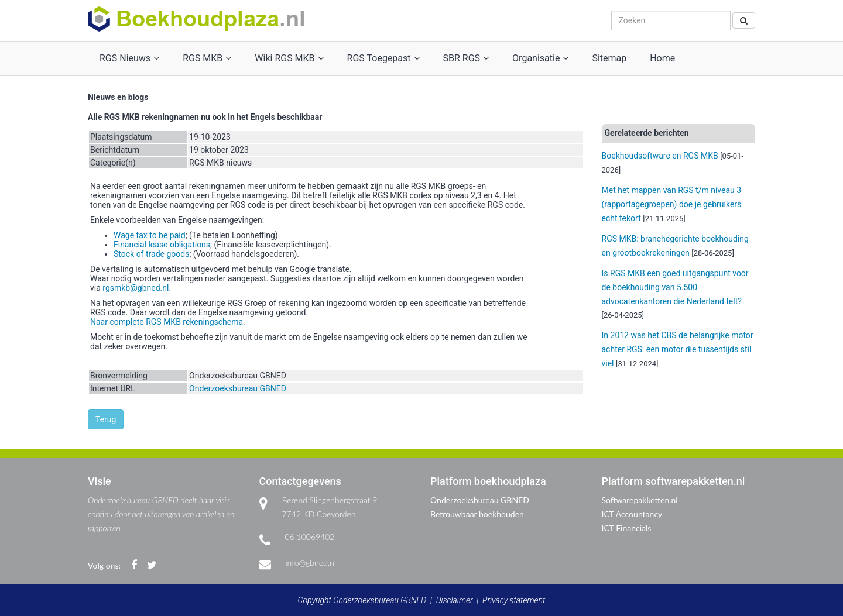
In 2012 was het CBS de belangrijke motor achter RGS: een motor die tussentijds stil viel (678, 349)
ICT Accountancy (632, 514)
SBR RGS (466, 58)
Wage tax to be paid (150, 235)
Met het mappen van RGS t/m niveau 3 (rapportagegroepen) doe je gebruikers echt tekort (672, 204)
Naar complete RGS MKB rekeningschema (167, 322)
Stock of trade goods (151, 254)
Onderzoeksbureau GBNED (238, 388)
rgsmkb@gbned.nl (136, 288)
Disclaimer (455, 600)
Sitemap (609, 58)
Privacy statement (514, 600)
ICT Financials (627, 528)
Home (662, 58)
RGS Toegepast (383, 58)
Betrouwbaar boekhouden (477, 514)
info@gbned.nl (311, 562)
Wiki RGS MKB (289, 58)
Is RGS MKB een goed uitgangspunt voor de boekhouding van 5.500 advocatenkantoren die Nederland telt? (675, 287)
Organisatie (540, 58)
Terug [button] (106, 419)
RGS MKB (207, 58)
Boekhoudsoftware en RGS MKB (660, 156)
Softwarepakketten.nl (640, 500)
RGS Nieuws (129, 58)
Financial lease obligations (162, 245)
